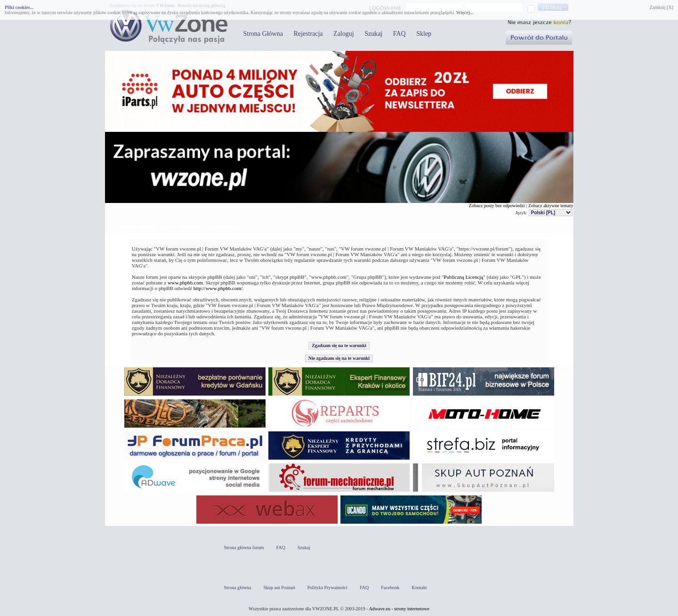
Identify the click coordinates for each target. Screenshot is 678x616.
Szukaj (373, 34)
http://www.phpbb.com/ (218, 288)
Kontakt (419, 588)
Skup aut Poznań (279, 588)
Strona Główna (263, 34)
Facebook (390, 588)
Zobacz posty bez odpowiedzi (497, 206)
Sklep (424, 34)
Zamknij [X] (662, 7)
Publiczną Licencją (463, 277)
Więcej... (465, 12)
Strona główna (238, 588)
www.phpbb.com (185, 283)
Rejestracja (308, 34)
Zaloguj (344, 34)
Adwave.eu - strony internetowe (399, 609)
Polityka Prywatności (327, 588)
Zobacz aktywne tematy (551, 206)
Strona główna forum (244, 547)
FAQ (400, 34)
